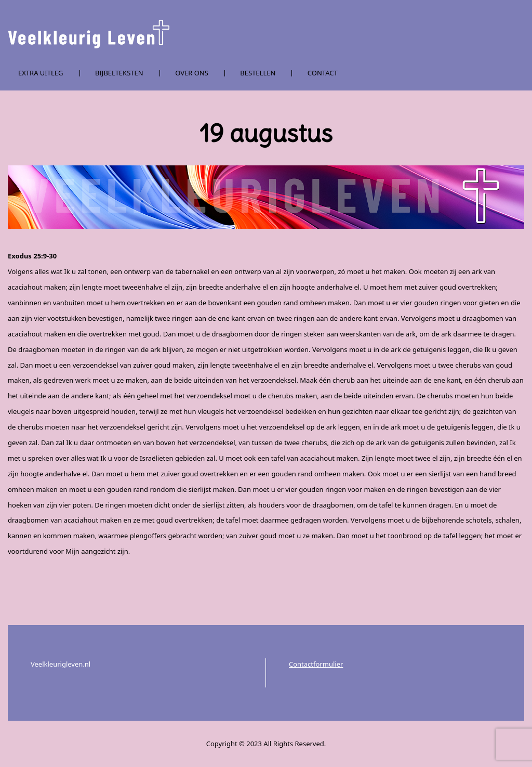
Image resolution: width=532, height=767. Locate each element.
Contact (323, 73)
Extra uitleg (41, 73)
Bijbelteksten (119, 73)
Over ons (192, 73)
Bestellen (258, 73)
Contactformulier (316, 664)
